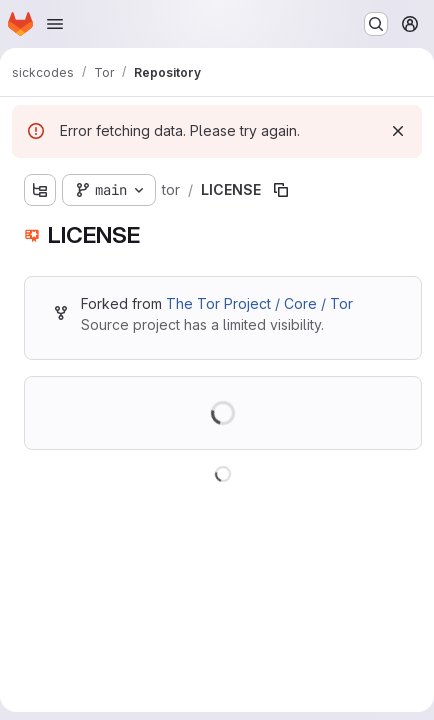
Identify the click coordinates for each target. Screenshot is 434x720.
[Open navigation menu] (55, 24)
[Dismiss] (398, 131)
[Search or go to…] (376, 24)
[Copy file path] (281, 190)
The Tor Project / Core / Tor (259, 303)
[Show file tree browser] (40, 190)
